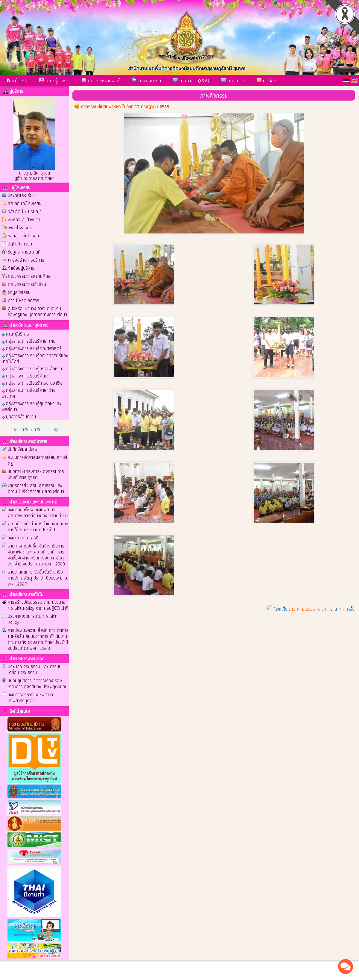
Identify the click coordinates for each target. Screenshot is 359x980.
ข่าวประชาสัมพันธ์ (101, 81)
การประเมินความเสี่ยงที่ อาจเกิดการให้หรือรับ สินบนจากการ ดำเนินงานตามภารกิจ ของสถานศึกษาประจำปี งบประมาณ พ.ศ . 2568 (38, 639)
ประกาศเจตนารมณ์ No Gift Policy (32, 619)
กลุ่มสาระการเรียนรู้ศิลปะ (26, 376)
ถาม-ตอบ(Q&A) (191, 81)
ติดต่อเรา (268, 81)
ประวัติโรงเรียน (21, 195)
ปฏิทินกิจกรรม (20, 244)
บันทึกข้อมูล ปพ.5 (22, 449)
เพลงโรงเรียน (20, 228)
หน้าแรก (17, 81)
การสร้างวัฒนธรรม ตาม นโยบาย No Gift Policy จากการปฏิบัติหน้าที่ (38, 605)
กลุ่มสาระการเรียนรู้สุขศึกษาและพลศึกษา (32, 406)
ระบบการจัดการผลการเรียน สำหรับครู (38, 460)
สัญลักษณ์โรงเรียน (25, 203)
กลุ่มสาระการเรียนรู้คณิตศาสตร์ (32, 348)
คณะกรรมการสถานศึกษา (30, 276)
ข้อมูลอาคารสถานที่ (24, 252)
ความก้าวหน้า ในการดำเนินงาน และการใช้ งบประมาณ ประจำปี (38, 527)
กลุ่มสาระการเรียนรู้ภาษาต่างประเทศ (29, 393)
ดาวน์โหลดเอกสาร (23, 300)
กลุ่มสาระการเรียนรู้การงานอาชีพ (32, 383)
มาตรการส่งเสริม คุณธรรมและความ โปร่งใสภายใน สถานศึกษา (36, 488)
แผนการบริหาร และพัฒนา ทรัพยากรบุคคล (30, 698)
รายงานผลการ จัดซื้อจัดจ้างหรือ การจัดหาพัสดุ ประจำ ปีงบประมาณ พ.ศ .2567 (38, 578)
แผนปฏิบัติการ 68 (23, 538)
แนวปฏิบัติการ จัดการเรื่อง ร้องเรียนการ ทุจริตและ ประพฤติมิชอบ (38, 684)
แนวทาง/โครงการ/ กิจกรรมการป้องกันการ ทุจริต (36, 474)
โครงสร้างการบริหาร (26, 260)
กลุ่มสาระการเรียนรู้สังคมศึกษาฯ (32, 368)
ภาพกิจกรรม (146, 81)
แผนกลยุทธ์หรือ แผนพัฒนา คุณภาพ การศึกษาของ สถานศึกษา (38, 513)
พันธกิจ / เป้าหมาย (24, 220)
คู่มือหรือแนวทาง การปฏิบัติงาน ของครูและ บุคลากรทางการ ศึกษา (37, 311)
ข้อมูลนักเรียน (19, 292)
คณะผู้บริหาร (54, 81)
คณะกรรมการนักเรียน (27, 284)
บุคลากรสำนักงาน (19, 416)
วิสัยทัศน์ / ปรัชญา (25, 211)
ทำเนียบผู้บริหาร (21, 268)
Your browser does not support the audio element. (36, 430)
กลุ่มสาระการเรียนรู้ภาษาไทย (29, 341)
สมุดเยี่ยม (233, 81)
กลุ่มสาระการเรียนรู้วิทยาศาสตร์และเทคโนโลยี (35, 358)
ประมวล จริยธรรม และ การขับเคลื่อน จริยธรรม (35, 669)
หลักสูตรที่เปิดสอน (23, 236)
